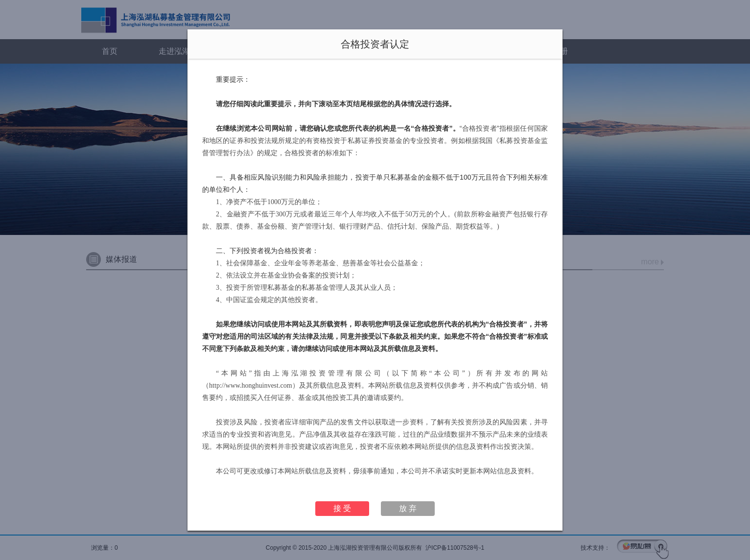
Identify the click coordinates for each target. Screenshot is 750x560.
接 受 (342, 508)
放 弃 (408, 508)
